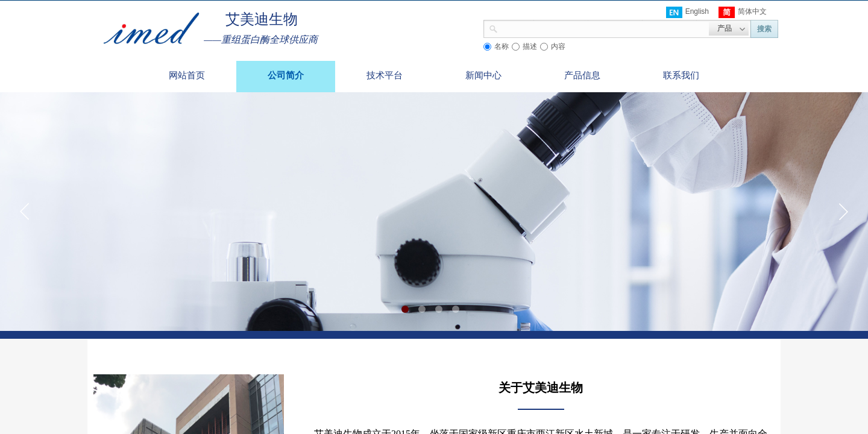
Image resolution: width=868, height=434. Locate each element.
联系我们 (681, 75)
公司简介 (286, 75)
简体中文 (743, 12)
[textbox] (603, 28)
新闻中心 (483, 75)
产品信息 (582, 75)
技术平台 (385, 75)
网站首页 (187, 75)
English (687, 12)
